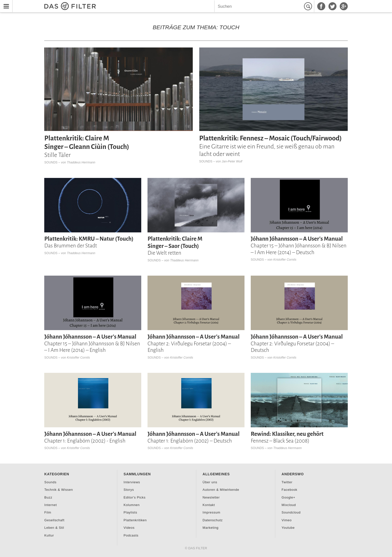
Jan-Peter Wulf (232, 161)
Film (48, 512)
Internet (50, 505)
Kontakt (209, 505)
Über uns (210, 482)
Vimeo (286, 520)
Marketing (210, 528)
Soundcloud (291, 512)
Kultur (49, 535)
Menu (5, 3)
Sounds (51, 162)
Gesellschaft (54, 520)
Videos (129, 528)
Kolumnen (131, 505)
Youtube (288, 528)
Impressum (211, 512)
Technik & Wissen (58, 490)
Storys (129, 490)
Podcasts (131, 535)
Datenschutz (212, 520)
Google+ (288, 497)
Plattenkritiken (135, 520)
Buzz (48, 497)
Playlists (130, 512)
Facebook (289, 490)
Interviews (132, 482)
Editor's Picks (134, 497)
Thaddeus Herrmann (81, 162)
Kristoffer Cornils (285, 260)
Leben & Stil (54, 528)
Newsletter (211, 497)
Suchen (309, 6)
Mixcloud (289, 505)
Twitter (287, 482)
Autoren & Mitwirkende (221, 490)
